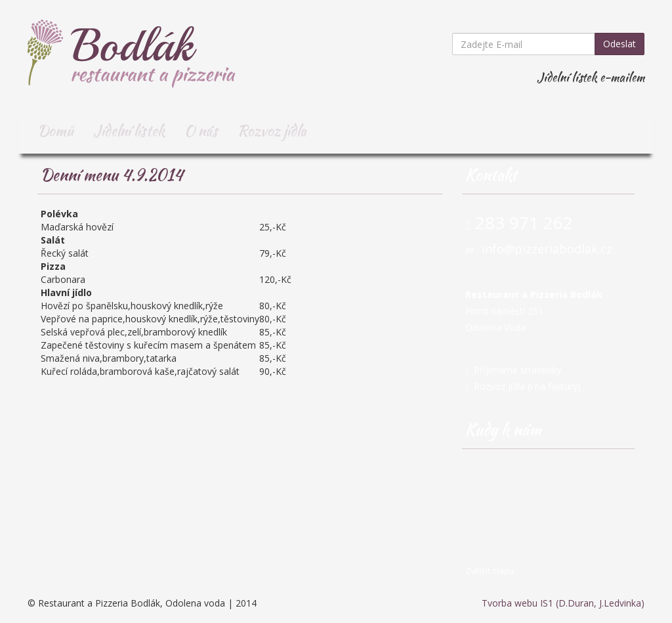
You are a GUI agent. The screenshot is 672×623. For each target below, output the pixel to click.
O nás (201, 131)
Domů (55, 131)
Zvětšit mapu (490, 570)
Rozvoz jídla (272, 131)
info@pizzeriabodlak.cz (547, 249)
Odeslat (619, 44)
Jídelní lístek (129, 131)
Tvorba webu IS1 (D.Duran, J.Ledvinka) (563, 603)
